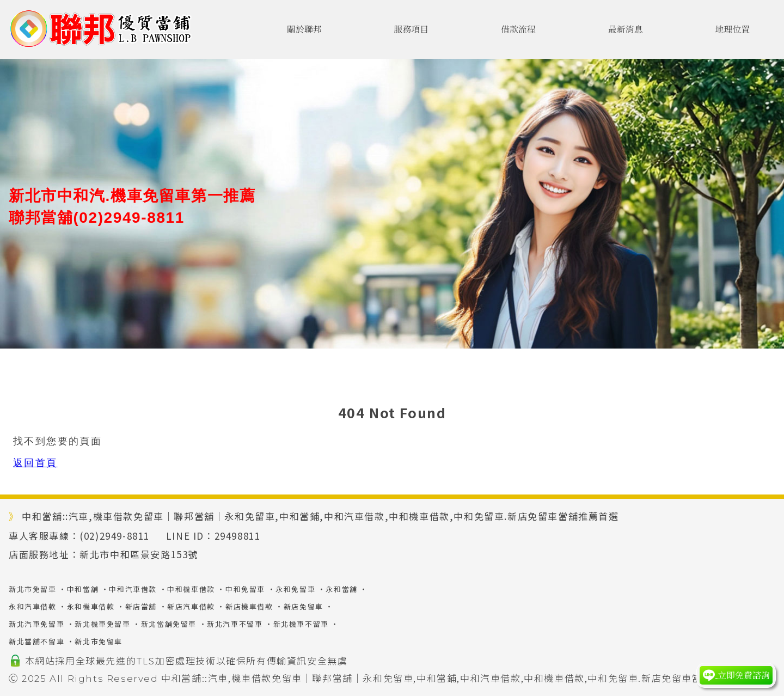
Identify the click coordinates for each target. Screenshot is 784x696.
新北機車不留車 (301, 624)
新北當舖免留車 (169, 624)
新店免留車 (304, 606)
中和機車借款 (191, 589)
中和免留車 (245, 589)
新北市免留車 (33, 589)
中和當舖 (83, 589)
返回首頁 (35, 463)
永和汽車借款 (33, 606)
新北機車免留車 (102, 624)
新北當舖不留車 (36, 641)
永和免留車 (295, 589)
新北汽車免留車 (36, 624)
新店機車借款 (249, 606)
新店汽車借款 (191, 606)
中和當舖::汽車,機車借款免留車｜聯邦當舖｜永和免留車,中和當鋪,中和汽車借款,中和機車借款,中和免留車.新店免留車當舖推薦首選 (457, 678)
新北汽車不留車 (235, 624)
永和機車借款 (91, 606)
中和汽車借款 (133, 589)
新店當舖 (141, 606)
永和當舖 (341, 589)
